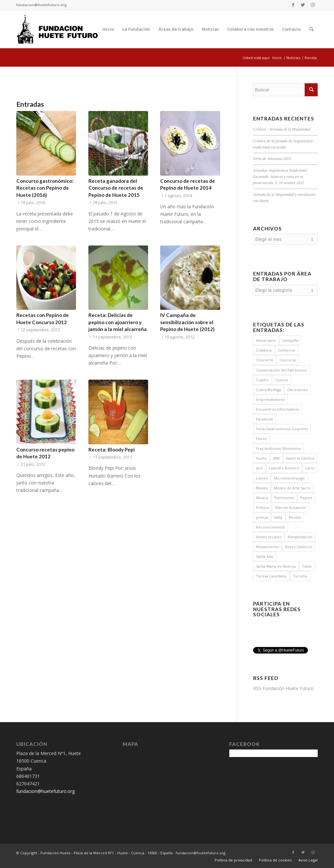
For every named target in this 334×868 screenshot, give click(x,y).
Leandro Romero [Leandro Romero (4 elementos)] (284, 468)
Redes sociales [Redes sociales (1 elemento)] (269, 537)
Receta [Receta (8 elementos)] (295, 517)
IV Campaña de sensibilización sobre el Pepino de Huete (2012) (187, 322)
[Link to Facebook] (293, 5)
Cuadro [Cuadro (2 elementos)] (262, 380)
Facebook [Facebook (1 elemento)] (265, 419)
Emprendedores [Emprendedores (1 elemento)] (270, 399)
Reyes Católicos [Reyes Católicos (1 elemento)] (299, 547)
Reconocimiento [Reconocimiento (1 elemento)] (271, 527)
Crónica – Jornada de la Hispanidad (282, 129)
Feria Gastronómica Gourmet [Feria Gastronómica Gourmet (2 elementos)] (282, 429)
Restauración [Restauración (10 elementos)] (267, 547)
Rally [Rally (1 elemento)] (278, 517)
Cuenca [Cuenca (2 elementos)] (281, 380)
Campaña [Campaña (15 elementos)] (290, 340)
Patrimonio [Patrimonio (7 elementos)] (284, 498)
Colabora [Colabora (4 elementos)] (264, 350)
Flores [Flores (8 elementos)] (261, 439)
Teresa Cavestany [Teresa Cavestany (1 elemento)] (271, 576)
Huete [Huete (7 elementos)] (261, 458)
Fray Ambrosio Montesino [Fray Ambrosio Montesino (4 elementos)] (279, 448)
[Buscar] (311, 29)
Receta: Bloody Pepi (112, 450)
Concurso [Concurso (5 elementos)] (288, 360)
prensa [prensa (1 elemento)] (262, 517)
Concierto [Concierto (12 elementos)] (265, 360)
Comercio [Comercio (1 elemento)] (287, 350)
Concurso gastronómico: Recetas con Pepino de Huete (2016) (45, 188)
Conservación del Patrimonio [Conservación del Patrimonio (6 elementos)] (281, 370)
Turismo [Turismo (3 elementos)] (300, 576)
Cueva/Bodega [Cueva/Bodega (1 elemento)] (269, 390)
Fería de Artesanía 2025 (272, 159)
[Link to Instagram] (313, 5)
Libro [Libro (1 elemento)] (310, 468)
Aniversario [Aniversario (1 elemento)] (266, 340)
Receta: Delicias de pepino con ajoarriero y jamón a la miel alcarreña (118, 322)
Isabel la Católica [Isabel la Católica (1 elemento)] (300, 458)
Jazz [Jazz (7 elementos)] (259, 468)
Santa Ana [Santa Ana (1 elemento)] (265, 556)
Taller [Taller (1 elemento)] (307, 566)
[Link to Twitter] (303, 5)
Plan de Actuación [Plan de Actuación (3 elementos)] (291, 507)
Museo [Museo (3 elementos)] (262, 488)
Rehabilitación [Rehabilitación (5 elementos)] (300, 537)
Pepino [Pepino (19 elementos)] (306, 498)
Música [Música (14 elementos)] (262, 498)
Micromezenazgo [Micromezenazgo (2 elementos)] (289, 478)
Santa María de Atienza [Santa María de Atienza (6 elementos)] (276, 566)
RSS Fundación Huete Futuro (283, 688)
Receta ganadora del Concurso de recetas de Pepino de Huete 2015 (116, 188)
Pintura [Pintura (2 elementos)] (262, 507)
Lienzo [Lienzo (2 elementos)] (262, 478)
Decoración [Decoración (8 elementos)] (297, 390)
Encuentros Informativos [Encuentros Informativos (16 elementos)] (278, 409)
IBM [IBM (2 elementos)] (276, 458)
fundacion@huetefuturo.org (42, 5)
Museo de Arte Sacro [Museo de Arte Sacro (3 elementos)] (292, 488)
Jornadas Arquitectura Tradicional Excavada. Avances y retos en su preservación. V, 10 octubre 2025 (280, 177)
